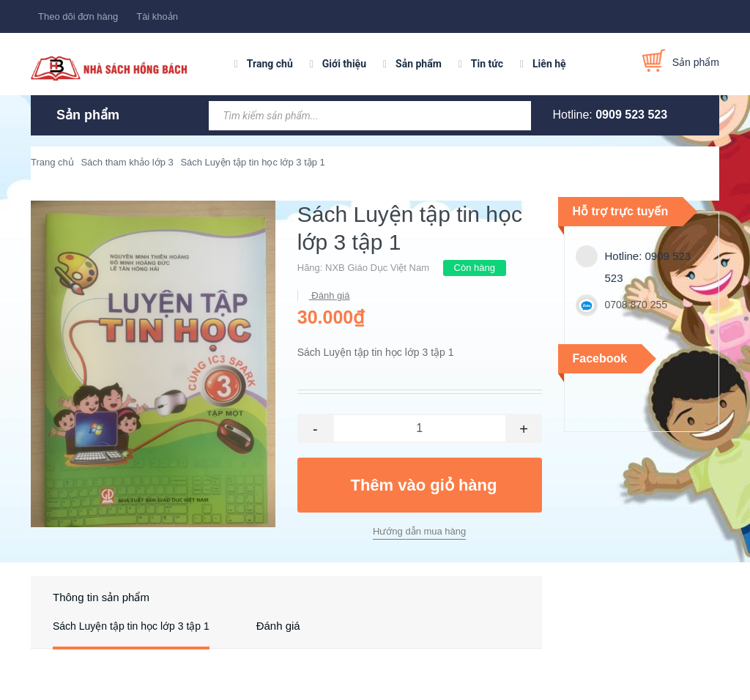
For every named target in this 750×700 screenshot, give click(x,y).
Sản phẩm (419, 64)
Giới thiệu (344, 64)
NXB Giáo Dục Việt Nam (377, 268)
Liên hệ (549, 64)
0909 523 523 (631, 115)
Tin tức (487, 64)
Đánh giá (330, 295)
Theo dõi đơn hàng (78, 16)
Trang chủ (270, 64)
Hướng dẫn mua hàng (419, 531)
